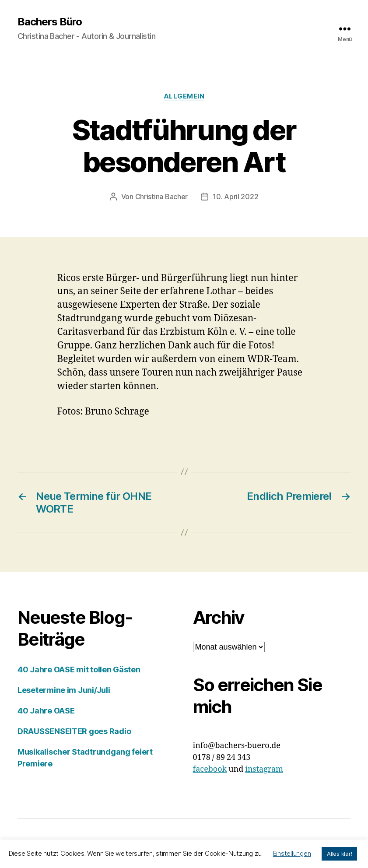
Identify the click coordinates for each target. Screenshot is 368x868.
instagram (264, 769)
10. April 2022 (235, 197)
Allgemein (184, 96)
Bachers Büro (50, 22)
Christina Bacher (162, 197)
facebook (210, 769)
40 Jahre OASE (46, 711)
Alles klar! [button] (339, 854)
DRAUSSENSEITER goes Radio (74, 731)
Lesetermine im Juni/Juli (64, 690)
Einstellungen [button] (292, 853)
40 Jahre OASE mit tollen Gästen (79, 669)
